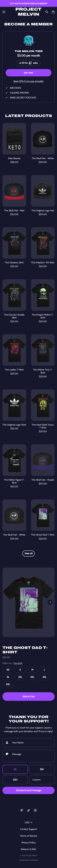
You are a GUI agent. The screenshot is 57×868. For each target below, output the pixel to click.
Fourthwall (33, 860)
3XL (32, 677)
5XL (8, 684)
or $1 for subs (28, 62)
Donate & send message (29, 790)
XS (8, 670)
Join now (28, 73)
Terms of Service (29, 836)
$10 (42, 769)
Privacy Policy (29, 843)
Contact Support (28, 829)
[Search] (47, 12)
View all (28, 553)
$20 (15, 780)
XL (8, 677)
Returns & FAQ (28, 849)
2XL (20, 677)
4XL (44, 677)
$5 (15, 769)
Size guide (18, 663)
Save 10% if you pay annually (28, 81)
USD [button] (28, 822)
